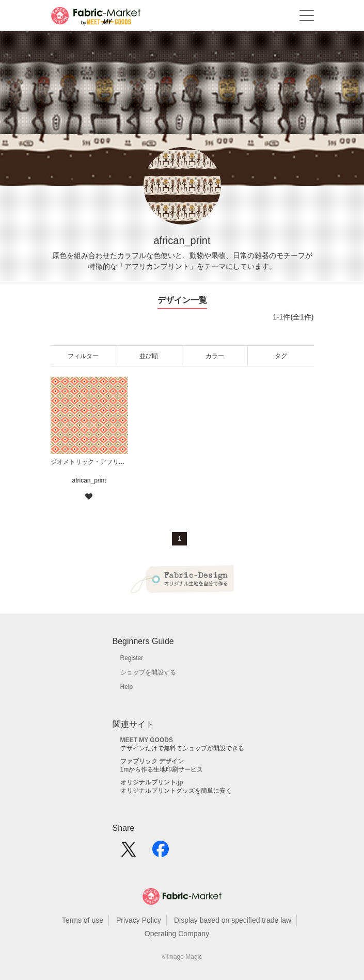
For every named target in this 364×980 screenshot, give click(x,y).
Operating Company (177, 934)
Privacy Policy (139, 920)
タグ (281, 356)
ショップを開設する (148, 672)
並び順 (149, 356)
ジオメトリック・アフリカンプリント (89, 462)
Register (132, 658)
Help (127, 687)
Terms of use (83, 920)
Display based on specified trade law (233, 920)
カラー (215, 356)
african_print (89, 480)
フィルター (83, 356)
